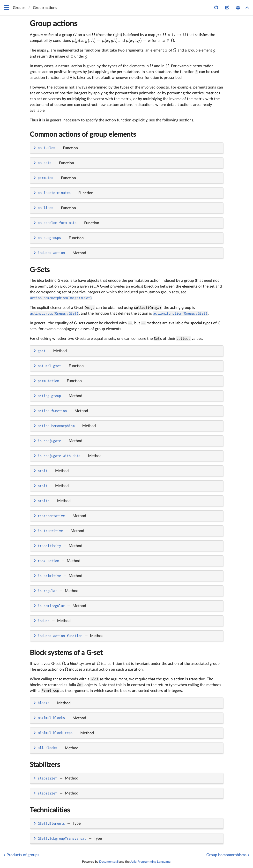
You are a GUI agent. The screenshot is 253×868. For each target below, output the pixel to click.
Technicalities (50, 810)
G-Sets (40, 270)
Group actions (54, 24)
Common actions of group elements (83, 134)
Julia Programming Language (150, 862)
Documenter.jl (109, 862)
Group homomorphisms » (228, 855)
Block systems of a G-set (66, 653)
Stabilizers (45, 765)
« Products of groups (22, 855)
